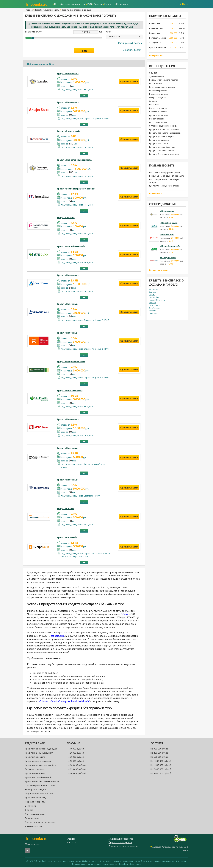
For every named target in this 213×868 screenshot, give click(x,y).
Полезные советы (162, 166)
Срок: (109, 32)
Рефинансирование (158, 91)
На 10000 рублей (75, 749)
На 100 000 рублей (76, 766)
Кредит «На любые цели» (70, 391)
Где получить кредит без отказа (164, 187)
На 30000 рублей (75, 757)
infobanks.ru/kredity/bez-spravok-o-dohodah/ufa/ (64, 702)
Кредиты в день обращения (162, 148)
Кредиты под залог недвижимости (165, 133)
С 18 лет (153, 73)
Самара (152, 293)
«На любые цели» (169, 224)
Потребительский (157, 38)
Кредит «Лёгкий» (66, 509)
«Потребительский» (170, 247)
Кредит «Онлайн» (66, 218)
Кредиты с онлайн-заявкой (162, 151)
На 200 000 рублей (76, 774)
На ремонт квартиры (159, 112)
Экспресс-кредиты (158, 98)
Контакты (71, 843)
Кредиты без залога (158, 144)
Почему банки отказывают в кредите (166, 177)
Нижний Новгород (157, 301)
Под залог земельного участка (163, 80)
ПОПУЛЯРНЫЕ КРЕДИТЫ (165, 16)
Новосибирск (155, 298)
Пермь (152, 295)
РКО (90, 4)
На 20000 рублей (75, 753)
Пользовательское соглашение (123, 847)
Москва (152, 304)
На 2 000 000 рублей (161, 770)
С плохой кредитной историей (163, 126)
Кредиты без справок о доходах (76, 10)
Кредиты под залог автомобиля (164, 130)
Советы (98, 4)
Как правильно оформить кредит (165, 173)
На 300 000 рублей (160, 749)
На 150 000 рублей (76, 770)
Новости (109, 4)
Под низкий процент (159, 95)
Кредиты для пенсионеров (161, 137)
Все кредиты (156, 56)
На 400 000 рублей (160, 753)
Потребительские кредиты (70, 4)
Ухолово (153, 311)
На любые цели (156, 29)
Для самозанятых (157, 77)
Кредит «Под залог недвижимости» (75, 161)
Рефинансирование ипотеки (162, 87)
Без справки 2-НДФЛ (159, 123)
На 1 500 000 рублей (161, 766)
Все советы (155, 194)
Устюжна (153, 314)
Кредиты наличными (159, 116)
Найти (84, 52)
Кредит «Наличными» (68, 74)
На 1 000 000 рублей (161, 762)
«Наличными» (167, 212)
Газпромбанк (57, 636)
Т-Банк (124, 615)
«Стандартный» (168, 259)
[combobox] (124, 37)
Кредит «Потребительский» (71, 247)
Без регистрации (157, 119)
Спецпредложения (163, 205)
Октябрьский (155, 309)
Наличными (154, 24)
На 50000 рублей (75, 762)
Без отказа (154, 105)
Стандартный (155, 43)
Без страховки (156, 84)
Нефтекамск (154, 306)
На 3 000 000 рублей (161, 774)
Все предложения (162, 66)
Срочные (153, 102)
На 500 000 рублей (160, 757)
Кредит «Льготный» (67, 538)
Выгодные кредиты (158, 109)
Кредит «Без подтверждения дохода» (76, 189)
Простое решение (157, 48)
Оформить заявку (129, 82)
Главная (29, 10)
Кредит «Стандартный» (69, 132)
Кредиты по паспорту (159, 140)
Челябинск (154, 290)
